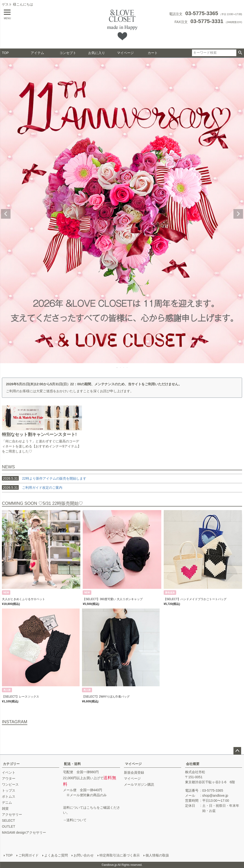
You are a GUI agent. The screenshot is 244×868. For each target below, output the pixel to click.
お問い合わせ (84, 855)
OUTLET (9, 826)
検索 (240, 53)
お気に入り (97, 53)
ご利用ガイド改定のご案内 (42, 488)
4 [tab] (127, 368)
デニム (7, 802)
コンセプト (68, 53)
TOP (5, 53)
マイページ (125, 53)
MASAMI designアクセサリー (24, 832)
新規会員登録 (134, 772)
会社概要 (193, 764)
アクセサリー (12, 814)
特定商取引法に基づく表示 (120, 855)
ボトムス (9, 796)
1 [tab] (117, 368)
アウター (9, 778)
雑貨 (5, 808)
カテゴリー (11, 764)
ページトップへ (237, 751)
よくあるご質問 (56, 855)
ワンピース (10, 784)
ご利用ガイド (29, 855)
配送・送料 (72, 764)
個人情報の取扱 (157, 855)
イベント (9, 772)
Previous (6, 214)
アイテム (37, 53)
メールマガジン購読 (139, 784)
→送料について (75, 820)
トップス (9, 790)
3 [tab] (124, 368)
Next (238, 214)
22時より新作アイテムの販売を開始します (44, 478)
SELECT (8, 820)
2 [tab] (121, 368)
